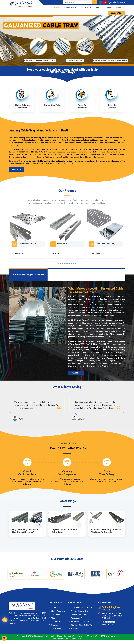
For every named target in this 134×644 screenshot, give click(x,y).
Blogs (109, 8)
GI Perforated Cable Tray (82, 608)
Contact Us (119, 8)
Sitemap (54, 625)
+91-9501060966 (108, 624)
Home (57, 8)
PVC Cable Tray (78, 618)
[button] (59, 263)
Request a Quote (117, 13)
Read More (16, 169)
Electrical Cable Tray (80, 611)
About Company (58, 611)
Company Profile (69, 8)
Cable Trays (85, 8)
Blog (53, 618)
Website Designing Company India (67, 638)
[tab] (28, 275)
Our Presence (57, 629)
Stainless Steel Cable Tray (82, 625)
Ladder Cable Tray (79, 615)
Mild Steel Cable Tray (80, 622)
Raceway (75, 629)
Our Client (99, 8)
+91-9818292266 (117, 2)
